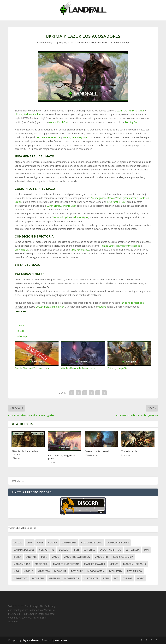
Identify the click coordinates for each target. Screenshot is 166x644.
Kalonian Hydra (80, 217)
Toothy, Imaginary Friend (76, 137)
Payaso (52, 42)
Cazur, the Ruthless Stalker (131, 111)
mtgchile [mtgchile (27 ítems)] (77, 571)
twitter (39, 307)
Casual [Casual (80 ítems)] (18, 543)
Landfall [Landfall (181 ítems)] (31, 557)
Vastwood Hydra (61, 217)
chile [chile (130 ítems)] (40, 543)
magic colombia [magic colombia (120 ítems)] (123, 557)
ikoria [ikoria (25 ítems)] (17, 557)
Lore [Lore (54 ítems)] (44, 557)
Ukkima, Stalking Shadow (28, 114)
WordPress (61, 640)
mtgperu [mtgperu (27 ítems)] (54, 578)
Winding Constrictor (126, 198)
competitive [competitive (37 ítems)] (47, 550)
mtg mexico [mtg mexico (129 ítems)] (134, 571)
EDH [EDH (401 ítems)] (77, 550)
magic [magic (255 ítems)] (55, 557)
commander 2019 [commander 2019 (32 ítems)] (92, 543)
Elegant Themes (31, 640)
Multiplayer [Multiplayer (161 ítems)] (91, 578)
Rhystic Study (69, 206)
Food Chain (63, 122)
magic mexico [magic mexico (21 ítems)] (22, 564)
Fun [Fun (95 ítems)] (146, 550)
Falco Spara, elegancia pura (62, 457)
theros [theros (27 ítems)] (128, 578)
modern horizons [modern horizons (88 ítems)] (134, 564)
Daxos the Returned (97, 451)
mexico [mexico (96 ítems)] (114, 564)
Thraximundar (130, 451)
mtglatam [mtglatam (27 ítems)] (116, 571)
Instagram (49, 307)
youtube (102, 307)
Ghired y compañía (129, 355)
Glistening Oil (22, 250)
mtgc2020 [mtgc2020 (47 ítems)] (44, 571)
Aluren (53, 122)
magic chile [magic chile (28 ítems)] (102, 557)
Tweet (21, 325)
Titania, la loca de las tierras (25, 453)
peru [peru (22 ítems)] (106, 578)
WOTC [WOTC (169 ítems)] (140, 578)
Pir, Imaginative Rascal (49, 137)
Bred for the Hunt (116, 202)
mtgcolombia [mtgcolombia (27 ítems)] (96, 571)
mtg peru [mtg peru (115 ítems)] (38, 578)
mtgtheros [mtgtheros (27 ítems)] (72, 578)
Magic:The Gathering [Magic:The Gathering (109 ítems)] (77, 557)
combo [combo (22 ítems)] (52, 543)
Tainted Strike (107, 246)
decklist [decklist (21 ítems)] (64, 550)
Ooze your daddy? (119, 42)
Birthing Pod (132, 122)
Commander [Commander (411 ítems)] (69, 543)
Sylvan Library (54, 206)
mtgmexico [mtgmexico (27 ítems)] (21, 578)
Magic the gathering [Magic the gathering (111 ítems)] (66, 564)
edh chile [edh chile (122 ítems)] (89, 550)
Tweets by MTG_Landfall (22, 528)
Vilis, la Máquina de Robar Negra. (83, 355)
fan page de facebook (132, 303)
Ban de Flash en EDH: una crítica (37, 355)
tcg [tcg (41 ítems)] (116, 578)
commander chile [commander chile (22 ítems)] (118, 543)
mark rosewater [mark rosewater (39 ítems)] (95, 564)
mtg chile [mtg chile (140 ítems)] (60, 571)
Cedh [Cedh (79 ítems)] (30, 543)
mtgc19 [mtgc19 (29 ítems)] (28, 571)
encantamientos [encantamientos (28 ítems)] (110, 550)
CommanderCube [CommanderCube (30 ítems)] (24, 550)
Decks (105, 42)
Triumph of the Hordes (128, 246)
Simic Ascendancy (80, 250)
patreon (60, 307)
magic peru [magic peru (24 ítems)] (42, 564)
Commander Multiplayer (88, 42)
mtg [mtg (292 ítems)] (16, 571)
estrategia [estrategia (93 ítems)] (133, 550)
